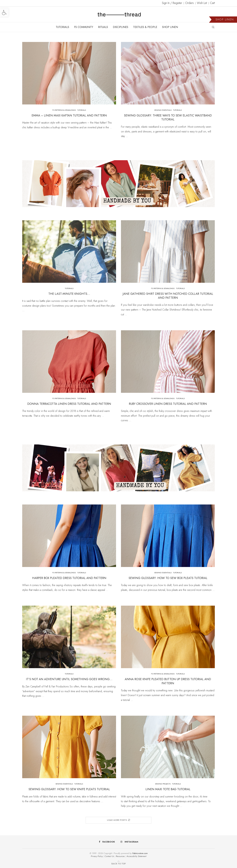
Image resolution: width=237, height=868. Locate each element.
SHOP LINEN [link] (170, 27)
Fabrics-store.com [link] (140, 853)
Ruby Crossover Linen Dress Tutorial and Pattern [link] (168, 404)
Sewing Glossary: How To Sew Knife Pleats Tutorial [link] (69, 789)
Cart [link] (212, 3)
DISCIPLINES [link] (121, 27)
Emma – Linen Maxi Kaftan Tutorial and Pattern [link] (69, 115)
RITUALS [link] (103, 27)
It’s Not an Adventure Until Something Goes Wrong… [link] (69, 679)
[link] (4, 13)
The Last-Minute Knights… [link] (69, 294)
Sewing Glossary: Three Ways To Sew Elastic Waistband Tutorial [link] (168, 117)
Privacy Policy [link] (97, 856)
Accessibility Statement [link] (136, 856)
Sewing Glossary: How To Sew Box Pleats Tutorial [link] (168, 578)
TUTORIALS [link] (62, 27)
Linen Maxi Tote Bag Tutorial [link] (168, 789)
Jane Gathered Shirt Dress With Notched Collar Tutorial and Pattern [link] (168, 296)
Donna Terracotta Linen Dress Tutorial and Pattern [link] (69, 404)
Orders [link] (189, 3)
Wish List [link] (202, 3)
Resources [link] (120, 856)
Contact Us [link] (109, 856)
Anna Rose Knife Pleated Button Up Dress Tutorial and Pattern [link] (168, 681)
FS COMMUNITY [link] (84, 27)
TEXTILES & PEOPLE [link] (145, 27)
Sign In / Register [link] (172, 3)
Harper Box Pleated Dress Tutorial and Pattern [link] (69, 578)
